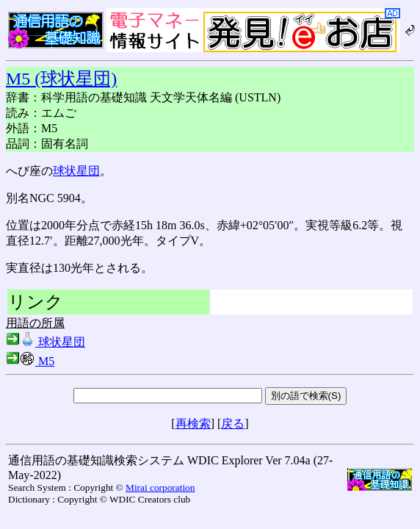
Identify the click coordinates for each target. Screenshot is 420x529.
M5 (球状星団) (61, 79)
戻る (233, 424)
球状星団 (76, 171)
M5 (30, 361)
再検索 (193, 424)
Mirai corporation (160, 487)
